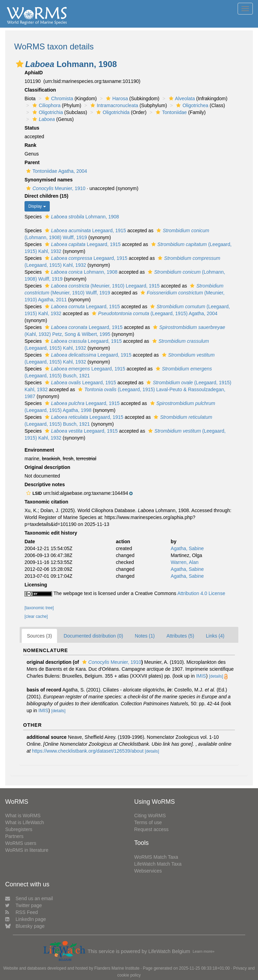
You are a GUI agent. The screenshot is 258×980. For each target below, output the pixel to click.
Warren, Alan (184, 562)
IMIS (201, 676)
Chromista (58, 98)
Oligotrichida (112, 112)
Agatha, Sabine (187, 548)
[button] (20, 64)
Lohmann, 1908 (81, 217)
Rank (30, 145)
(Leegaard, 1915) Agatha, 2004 (154, 313)
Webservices (148, 871)
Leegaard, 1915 (85, 230)
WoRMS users (21, 843)
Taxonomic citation (46, 502)
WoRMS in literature (27, 850)
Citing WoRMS (150, 816)
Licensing (36, 585)
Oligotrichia (47, 112)
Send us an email (29, 898)
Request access (152, 829)
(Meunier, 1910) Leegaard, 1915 (101, 286)
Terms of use (148, 822)
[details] (216, 676)
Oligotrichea (191, 105)
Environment (39, 450)
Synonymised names (49, 180)
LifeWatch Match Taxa (158, 864)
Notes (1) (145, 636)
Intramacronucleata (113, 105)
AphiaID (34, 73)
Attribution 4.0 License (201, 593)
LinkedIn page (26, 919)
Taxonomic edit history (51, 533)
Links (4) (215, 636)
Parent (32, 162)
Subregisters (19, 829)
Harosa (116, 98)
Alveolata (181, 98)
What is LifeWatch (25, 822)
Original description (47, 467)
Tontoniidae (170, 112)
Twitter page (23, 905)
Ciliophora (46, 105)
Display (37, 206)
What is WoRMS (23, 816)
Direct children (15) (46, 196)
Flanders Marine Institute (117, 968)
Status (32, 128)
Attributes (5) (180, 636)
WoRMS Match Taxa (156, 857)
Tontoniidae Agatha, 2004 (56, 171)
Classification (40, 90)
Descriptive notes (45, 484)
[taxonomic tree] (39, 608)
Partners (14, 836)
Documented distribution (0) (93, 636)
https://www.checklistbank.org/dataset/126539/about (88, 751)
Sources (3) (39, 636)
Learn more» (204, 951)
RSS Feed (22, 912)
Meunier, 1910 (55, 188)
